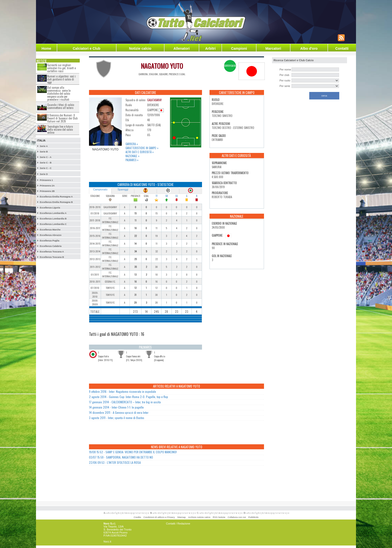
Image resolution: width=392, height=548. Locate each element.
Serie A (44, 146)
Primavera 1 (46, 180)
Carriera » (132, 144)
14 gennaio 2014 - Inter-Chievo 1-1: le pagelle (116, 407)
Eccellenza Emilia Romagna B (56, 202)
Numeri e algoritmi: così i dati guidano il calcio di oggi (61, 79)
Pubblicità (253, 517)
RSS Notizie (219, 517)
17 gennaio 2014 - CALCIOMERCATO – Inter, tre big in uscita (125, 402)
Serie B (44, 152)
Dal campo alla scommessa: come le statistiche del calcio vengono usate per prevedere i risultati (59, 93)
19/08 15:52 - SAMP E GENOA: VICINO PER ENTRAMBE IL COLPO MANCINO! (133, 452)
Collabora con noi (237, 517)
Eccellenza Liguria (50, 208)
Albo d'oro (309, 48)
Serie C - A (46, 157)
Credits (137, 517)
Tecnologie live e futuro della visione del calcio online (60, 129)
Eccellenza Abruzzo (51, 235)
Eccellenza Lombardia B (53, 219)
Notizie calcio (140, 48)
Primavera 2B (47, 191)
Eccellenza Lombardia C (53, 224)
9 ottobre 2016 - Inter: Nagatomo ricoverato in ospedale (122, 391)
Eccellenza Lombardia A (53, 213)
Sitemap (181, 517)
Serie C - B (46, 163)
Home (46, 48)
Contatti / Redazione (178, 524)
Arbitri (210, 48)
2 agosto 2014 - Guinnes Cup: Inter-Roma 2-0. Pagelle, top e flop (128, 397)
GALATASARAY (154, 100)
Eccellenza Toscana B (52, 257)
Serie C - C (46, 168)
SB (166, 196)
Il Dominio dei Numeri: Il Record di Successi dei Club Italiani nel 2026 (62, 118)
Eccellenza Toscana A (52, 252)
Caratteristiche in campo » (142, 148)
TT (156, 196)
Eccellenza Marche (50, 230)
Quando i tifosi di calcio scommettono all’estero (61, 106)
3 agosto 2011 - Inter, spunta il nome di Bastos (117, 418)
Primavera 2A (47, 186)
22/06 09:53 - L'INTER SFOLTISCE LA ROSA (115, 462)
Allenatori (182, 48)
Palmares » (132, 160)
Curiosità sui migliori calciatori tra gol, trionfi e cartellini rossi (61, 68)
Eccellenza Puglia (49, 241)
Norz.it (107, 542)
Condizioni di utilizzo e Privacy (159, 517)
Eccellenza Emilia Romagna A (56, 197)
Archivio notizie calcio (199, 517)
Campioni (239, 48)
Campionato (100, 189)
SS (176, 196)
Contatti (342, 48)
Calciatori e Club (86, 48)
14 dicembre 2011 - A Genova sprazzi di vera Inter (119, 412)
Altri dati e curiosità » (140, 152)
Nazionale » (132, 156)
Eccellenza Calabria (51, 246)
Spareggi (123, 189)
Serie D (44, 174)
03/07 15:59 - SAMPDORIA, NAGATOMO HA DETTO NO (121, 457)
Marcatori (273, 48)
